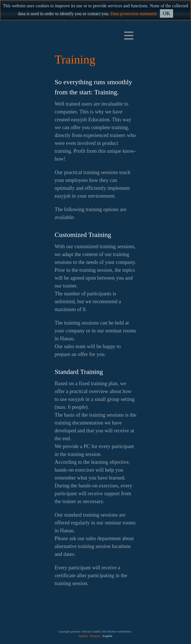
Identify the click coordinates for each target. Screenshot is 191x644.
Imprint (83, 636)
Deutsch (95, 636)
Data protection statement (134, 14)
